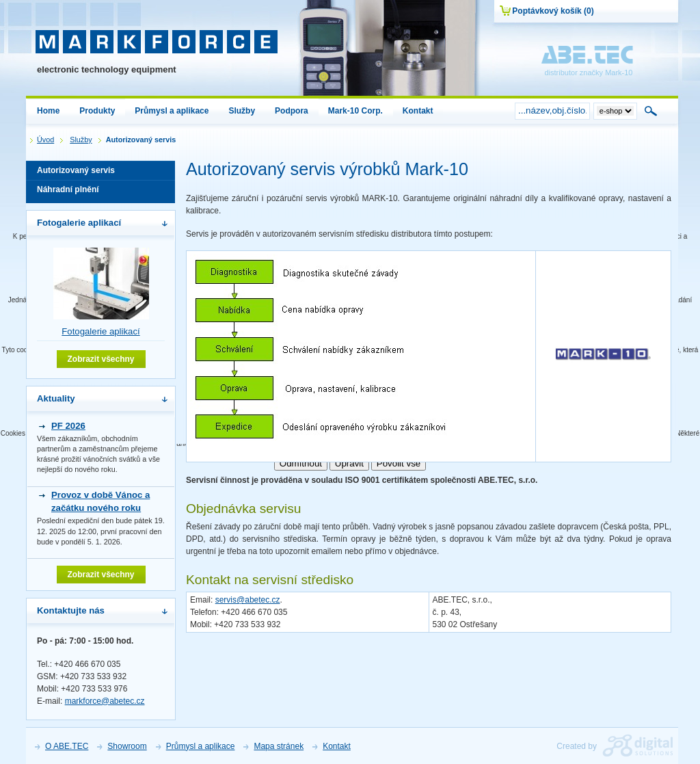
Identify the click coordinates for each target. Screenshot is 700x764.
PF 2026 (68, 426)
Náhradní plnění (100, 192)
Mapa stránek (279, 746)
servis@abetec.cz (248, 600)
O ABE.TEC (67, 746)
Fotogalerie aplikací (100, 331)
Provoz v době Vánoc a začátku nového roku (100, 501)
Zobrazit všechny (100, 359)
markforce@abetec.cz (105, 701)
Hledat (651, 111)
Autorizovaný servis (100, 173)
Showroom (127, 746)
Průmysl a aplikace (201, 746)
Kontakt (337, 746)
